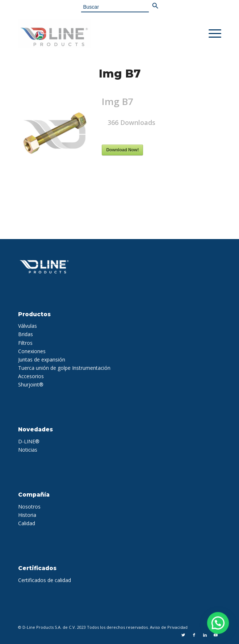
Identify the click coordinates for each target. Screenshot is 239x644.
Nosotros (29, 507)
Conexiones (32, 351)
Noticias (28, 450)
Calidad (27, 523)
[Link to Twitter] (183, 635)
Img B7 (120, 74)
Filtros (25, 343)
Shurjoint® (31, 384)
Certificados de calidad (45, 580)
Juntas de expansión (42, 359)
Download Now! (122, 150)
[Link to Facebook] (194, 635)
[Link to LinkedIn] (205, 635)
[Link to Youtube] (216, 635)
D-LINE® (29, 441)
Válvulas (28, 326)
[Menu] (211, 34)
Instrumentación (91, 368)
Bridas (26, 334)
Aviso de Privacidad (169, 627)
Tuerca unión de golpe (44, 368)
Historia (27, 515)
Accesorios (31, 376)
